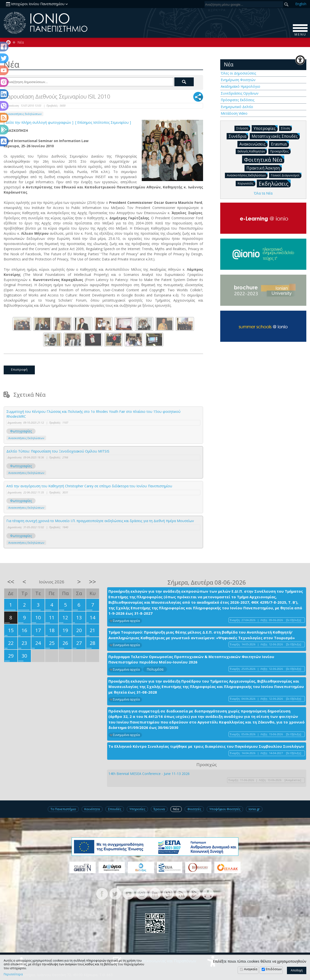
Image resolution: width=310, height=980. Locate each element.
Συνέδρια (238, 136)
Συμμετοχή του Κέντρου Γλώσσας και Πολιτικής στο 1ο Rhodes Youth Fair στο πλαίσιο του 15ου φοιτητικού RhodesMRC (93, 414)
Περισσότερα (13, 974)
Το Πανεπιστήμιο (63, 809)
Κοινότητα (92, 809)
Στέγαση (243, 128)
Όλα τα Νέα (263, 193)
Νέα (21, 42)
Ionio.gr (254, 809)
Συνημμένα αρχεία (126, 621)
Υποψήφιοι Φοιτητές (225, 809)
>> (92, 582)
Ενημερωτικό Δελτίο (237, 107)
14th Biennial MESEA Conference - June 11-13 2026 (149, 774)
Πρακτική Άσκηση (264, 168)
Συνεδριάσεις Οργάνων (240, 93)
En (301, 4)
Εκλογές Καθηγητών (252, 151)
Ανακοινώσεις (253, 144)
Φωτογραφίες (21, 431)
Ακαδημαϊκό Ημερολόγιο (240, 86)
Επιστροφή (19, 369)
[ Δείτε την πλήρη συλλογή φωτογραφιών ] (39, 122)
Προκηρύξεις (280, 151)
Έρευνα (159, 809)
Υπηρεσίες (137, 809)
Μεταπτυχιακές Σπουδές (276, 136)
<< (11, 582)
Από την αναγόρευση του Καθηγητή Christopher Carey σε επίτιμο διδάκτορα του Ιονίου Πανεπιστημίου (89, 486)
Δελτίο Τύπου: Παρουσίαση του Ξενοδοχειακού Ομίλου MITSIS (58, 451)
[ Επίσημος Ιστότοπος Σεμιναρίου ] (104, 122)
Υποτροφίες (266, 128)
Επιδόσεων (274, 969)
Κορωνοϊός (246, 183)
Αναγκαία (251, 969)
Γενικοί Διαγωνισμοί (286, 175)
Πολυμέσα (155, 669)
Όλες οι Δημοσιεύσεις (238, 73)
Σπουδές (115, 809)
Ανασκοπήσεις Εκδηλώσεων (24, 114)
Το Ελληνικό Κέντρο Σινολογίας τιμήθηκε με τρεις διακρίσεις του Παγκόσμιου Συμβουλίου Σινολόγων (206, 746)
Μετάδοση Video (234, 113)
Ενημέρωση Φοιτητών (238, 80)
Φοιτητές (194, 809)
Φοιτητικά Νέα (264, 159)
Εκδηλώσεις (275, 183)
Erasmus (280, 144)
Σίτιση (286, 128)
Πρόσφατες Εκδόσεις (238, 100)
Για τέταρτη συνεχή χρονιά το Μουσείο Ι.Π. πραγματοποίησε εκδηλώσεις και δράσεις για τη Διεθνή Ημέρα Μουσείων (100, 521)
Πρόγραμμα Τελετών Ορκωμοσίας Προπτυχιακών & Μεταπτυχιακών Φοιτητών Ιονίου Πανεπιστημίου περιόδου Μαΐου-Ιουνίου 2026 (191, 659)
